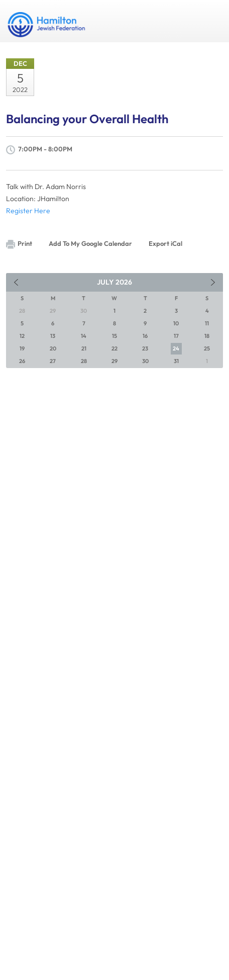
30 (145, 361)
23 (145, 348)
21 (84, 348)
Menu (211, 21)
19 (22, 348)
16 (145, 336)
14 (84, 336)
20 (53, 348)
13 (53, 336)
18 (207, 336)
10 (176, 323)
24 (176, 348)
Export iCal (165, 243)
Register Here (28, 211)
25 (207, 348)
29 (114, 361)
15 (114, 336)
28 (84, 361)
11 (207, 323)
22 (114, 348)
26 (22, 361)
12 (22, 336)
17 (176, 336)
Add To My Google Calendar (90, 243)
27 (53, 361)
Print (19, 244)
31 (176, 361)
